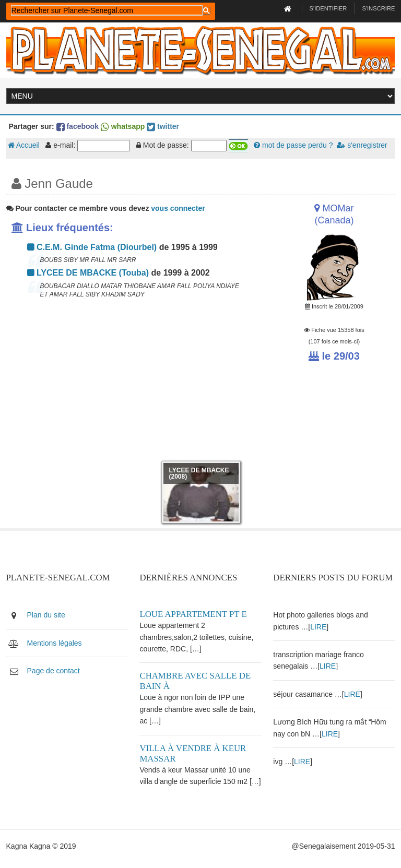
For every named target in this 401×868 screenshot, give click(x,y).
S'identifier (328, 8)
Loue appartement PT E (193, 614)
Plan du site (46, 615)
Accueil (24, 145)
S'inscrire (378, 8)
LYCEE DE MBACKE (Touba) (88, 273)
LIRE (318, 627)
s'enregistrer (362, 145)
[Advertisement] (134, 383)
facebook (78, 126)
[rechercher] (107, 10)
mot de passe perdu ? (293, 145)
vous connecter (178, 208)
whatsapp (123, 126)
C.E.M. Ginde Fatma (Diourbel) (92, 247)
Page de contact (54, 671)
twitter (163, 126)
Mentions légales (55, 643)
